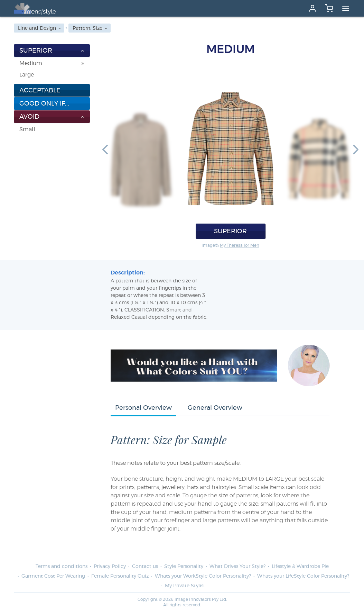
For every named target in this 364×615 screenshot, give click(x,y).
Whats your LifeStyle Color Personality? (303, 576)
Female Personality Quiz (120, 576)
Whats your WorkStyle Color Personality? (203, 576)
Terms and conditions (62, 567)
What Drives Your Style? (237, 567)
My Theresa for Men (240, 245)
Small (27, 129)
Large (27, 75)
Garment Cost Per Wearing (53, 576)
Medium (31, 63)
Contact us (145, 567)
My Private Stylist (185, 586)
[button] (105, 149)
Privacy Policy (110, 567)
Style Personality (184, 567)
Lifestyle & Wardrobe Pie (300, 567)
